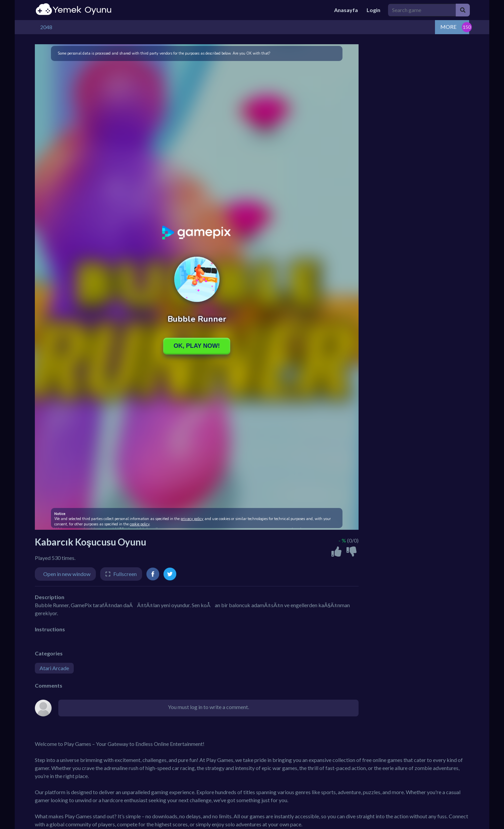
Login (373, 10)
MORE (448, 27)
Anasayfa (346, 10)
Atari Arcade (54, 668)
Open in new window (67, 574)
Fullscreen (125, 574)
